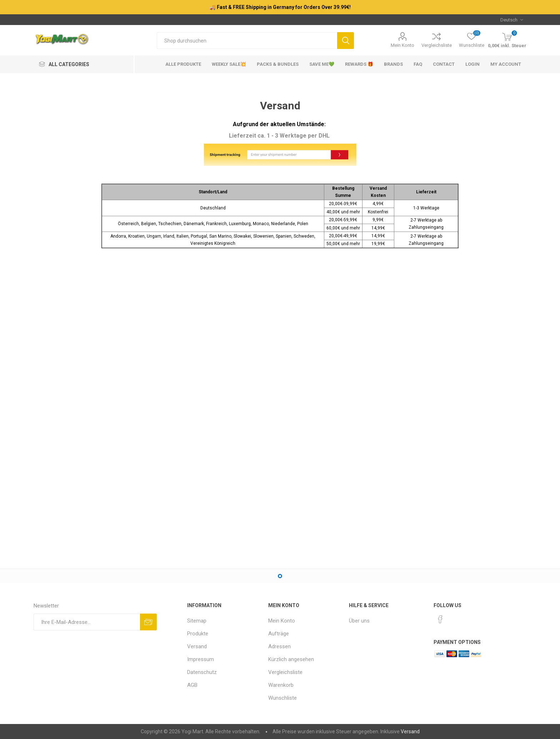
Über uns (359, 621)
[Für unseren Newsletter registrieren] (87, 622)
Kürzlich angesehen (291, 659)
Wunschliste (282, 698)
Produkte (198, 634)
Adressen (279, 646)
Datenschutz (202, 672)
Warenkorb (281, 685)
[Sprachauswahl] (512, 20)
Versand (197, 646)
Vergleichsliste (437, 45)
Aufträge (279, 634)
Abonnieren (148, 622)
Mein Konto (402, 45)
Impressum (201, 659)
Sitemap (197, 621)
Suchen (346, 41)
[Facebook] (440, 619)
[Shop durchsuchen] (247, 41)
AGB (192, 685)
